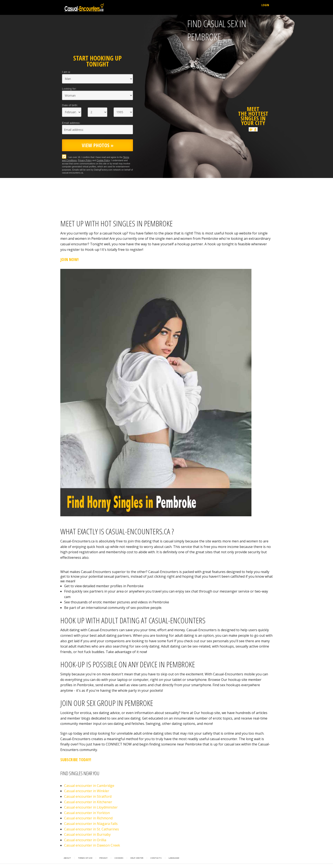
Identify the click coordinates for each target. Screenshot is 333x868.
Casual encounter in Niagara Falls (91, 824)
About (67, 858)
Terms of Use (85, 858)
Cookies (119, 858)
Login (265, 5)
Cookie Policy (103, 160)
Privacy (103, 858)
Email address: (71, 123)
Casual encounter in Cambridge (89, 786)
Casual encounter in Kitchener (88, 802)
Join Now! (69, 259)
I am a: (66, 72)
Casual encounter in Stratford (88, 796)
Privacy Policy (85, 160)
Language (174, 858)
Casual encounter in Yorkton (87, 813)
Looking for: (69, 89)
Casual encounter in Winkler (87, 791)
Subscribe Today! (76, 760)
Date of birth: (70, 105)
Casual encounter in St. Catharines (92, 829)
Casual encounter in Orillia (85, 840)
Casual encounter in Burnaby (87, 834)
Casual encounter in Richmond (88, 818)
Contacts (156, 858)
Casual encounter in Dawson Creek (92, 845)
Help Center (137, 858)
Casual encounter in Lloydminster (91, 807)
